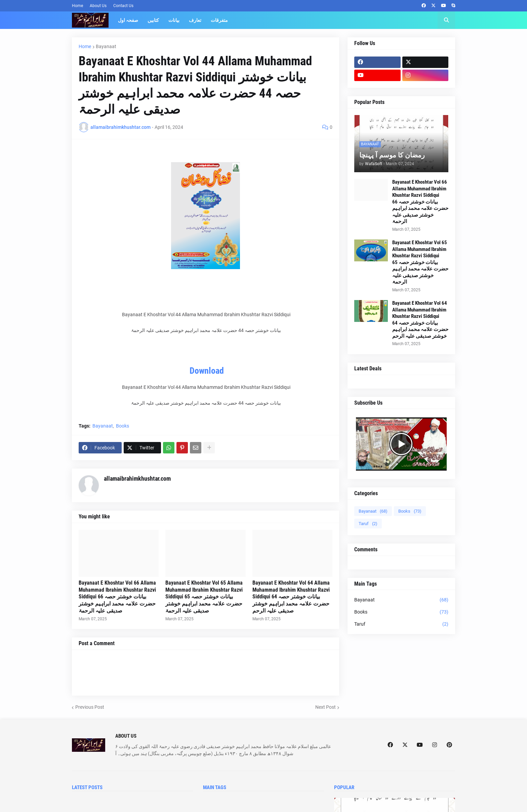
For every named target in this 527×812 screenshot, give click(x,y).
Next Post (326, 707)
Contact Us (123, 6)
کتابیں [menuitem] (153, 20)
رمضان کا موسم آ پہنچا (392, 155)
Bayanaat (106, 46)
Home (77, 6)
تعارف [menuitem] (195, 20)
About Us (98, 6)
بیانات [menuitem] (174, 20)
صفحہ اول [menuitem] (128, 20)
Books (123, 426)
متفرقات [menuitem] (219, 20)
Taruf (368, 524)
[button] (446, 20)
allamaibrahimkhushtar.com (137, 478)
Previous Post (90, 707)
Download (207, 371)
